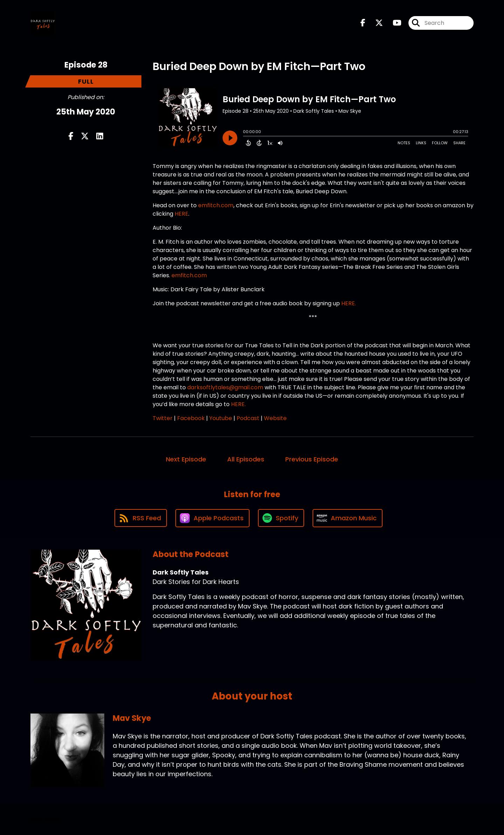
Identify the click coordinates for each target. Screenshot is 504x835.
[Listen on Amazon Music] (348, 518)
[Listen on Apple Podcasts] (212, 518)
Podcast (248, 418)
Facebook (191, 418)
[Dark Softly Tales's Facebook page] (363, 23)
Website (275, 418)
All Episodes (246, 459)
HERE (181, 214)
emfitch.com (216, 205)
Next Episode (186, 459)
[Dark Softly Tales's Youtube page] (393, 23)
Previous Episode (312, 459)
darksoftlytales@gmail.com (226, 387)
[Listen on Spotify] (281, 518)
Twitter (163, 418)
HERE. (349, 303)
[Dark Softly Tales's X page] (375, 23)
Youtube (221, 418)
